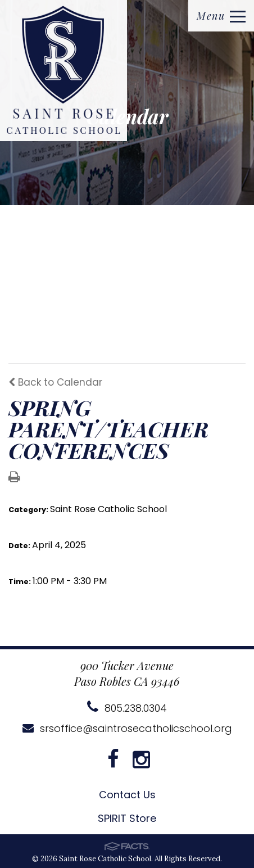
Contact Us (127, 795)
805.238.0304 (127, 708)
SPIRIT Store (127, 818)
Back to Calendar (55, 382)
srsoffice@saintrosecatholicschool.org (127, 728)
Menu (221, 16)
